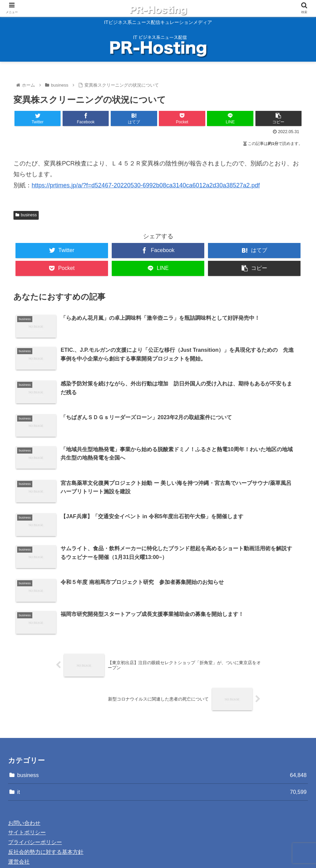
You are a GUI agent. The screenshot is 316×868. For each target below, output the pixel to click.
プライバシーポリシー (35, 782)
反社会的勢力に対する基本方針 (46, 792)
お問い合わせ (24, 763)
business (26, 215)
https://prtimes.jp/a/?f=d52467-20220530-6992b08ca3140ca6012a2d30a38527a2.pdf (146, 185)
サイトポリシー (27, 773)
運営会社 (19, 802)
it (162, 732)
